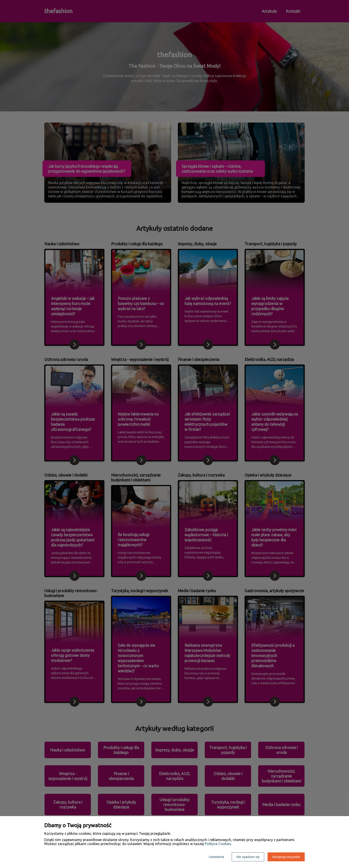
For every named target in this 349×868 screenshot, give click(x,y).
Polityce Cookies (218, 844)
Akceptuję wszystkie (286, 857)
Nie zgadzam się (248, 857)
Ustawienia (216, 857)
